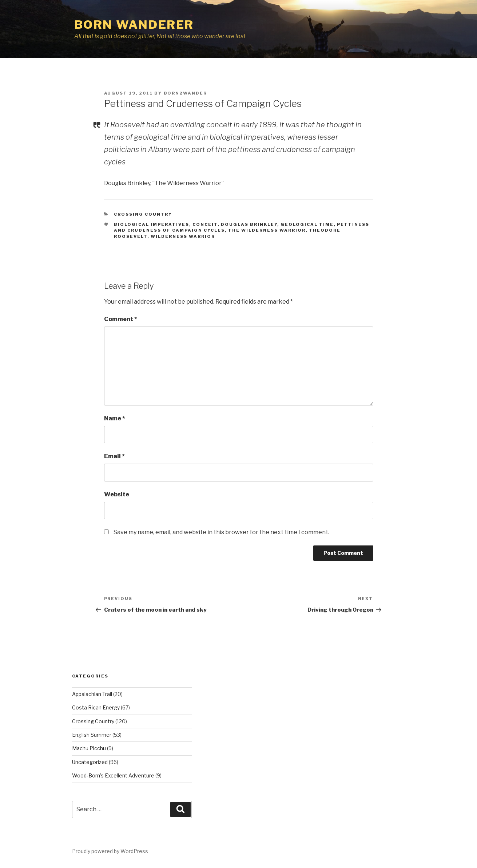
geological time (307, 224)
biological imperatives (152, 224)
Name (115, 418)
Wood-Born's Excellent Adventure (113, 775)
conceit (205, 224)
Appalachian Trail (92, 694)
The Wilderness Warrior (267, 230)
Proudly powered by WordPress (110, 851)
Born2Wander (186, 93)
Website (117, 494)
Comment (121, 319)
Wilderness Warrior (183, 236)
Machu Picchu (89, 748)
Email (114, 456)
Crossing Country (143, 214)
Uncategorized (90, 762)
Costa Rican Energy (96, 707)
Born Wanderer (134, 25)
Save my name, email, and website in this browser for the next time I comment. (221, 532)
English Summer (92, 735)
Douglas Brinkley (249, 224)
